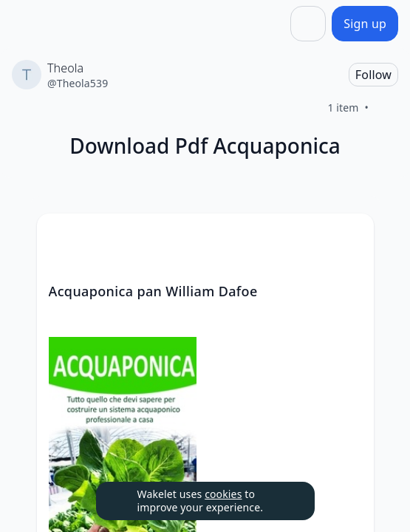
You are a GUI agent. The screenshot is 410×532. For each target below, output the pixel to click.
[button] (350, 238)
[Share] (308, 24)
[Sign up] (365, 24)
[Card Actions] (350, 237)
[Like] (386, 108)
